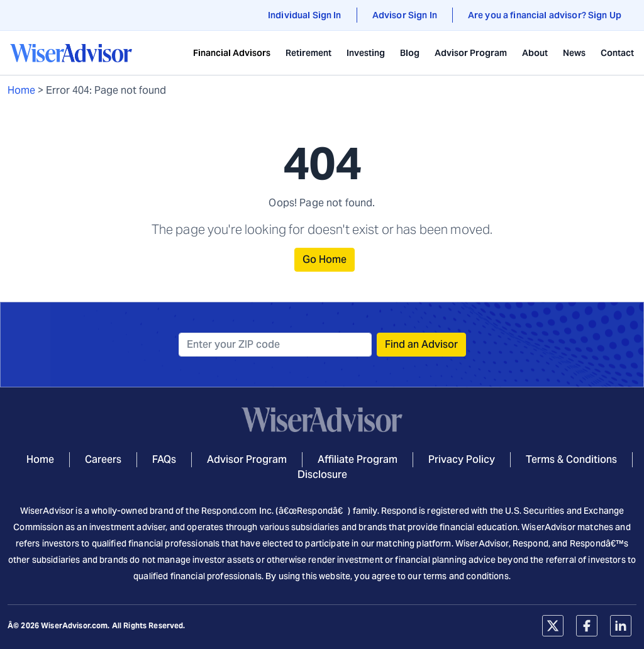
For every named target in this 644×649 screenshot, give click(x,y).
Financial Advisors (232, 53)
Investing (366, 53)
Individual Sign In (305, 15)
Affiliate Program (358, 459)
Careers (103, 459)
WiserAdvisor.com (74, 625)
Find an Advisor (421, 344)
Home (21, 90)
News (574, 53)
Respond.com (229, 511)
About (535, 53)
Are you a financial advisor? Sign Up (545, 15)
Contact (617, 53)
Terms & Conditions (571, 459)
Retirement (308, 53)
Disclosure (322, 474)
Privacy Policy (462, 459)
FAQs (164, 459)
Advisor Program (471, 53)
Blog (410, 53)
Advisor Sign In (405, 15)
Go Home (325, 259)
